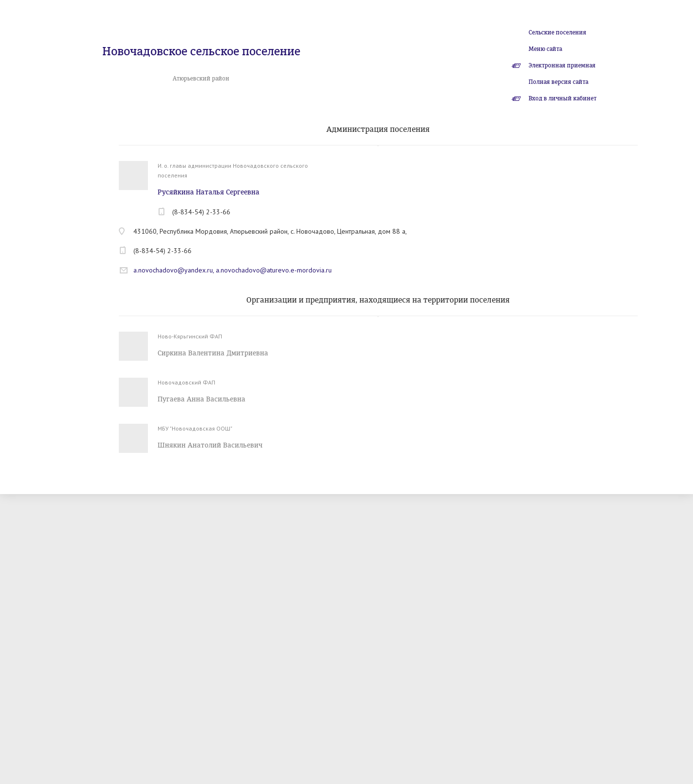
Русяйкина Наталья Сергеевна (209, 192)
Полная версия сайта (558, 82)
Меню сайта (545, 49)
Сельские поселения (557, 32)
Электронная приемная (562, 65)
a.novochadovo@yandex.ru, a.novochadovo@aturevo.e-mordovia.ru (233, 270)
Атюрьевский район (201, 79)
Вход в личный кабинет (563, 98)
